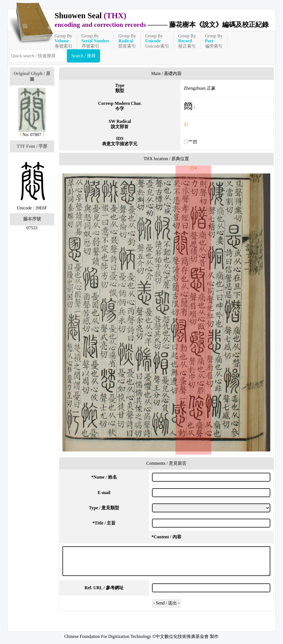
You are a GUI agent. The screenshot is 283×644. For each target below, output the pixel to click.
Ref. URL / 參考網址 (104, 588)
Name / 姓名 (104, 477)
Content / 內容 (166, 537)
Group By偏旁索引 (214, 41)
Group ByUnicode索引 (157, 41)
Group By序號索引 (95, 41)
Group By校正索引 (187, 41)
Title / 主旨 (104, 523)
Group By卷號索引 (64, 41)
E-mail (104, 493)
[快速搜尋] (38, 56)
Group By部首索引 (127, 41)
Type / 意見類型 (104, 508)
